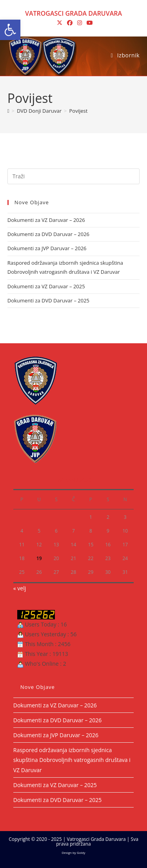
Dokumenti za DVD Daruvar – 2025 (48, 300)
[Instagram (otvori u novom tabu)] (80, 23)
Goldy (81, 852)
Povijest (79, 111)
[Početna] (8, 111)
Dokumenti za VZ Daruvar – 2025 (46, 286)
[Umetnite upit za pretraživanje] (74, 176)
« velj (20, 588)
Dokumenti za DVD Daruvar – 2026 (48, 234)
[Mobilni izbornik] (125, 55)
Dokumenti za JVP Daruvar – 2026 (47, 248)
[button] (10, 30)
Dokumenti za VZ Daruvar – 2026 (46, 220)
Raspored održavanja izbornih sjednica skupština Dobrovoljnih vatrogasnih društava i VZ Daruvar (72, 760)
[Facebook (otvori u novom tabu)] (70, 23)
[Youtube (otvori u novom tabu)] (89, 23)
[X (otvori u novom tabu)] (60, 23)
